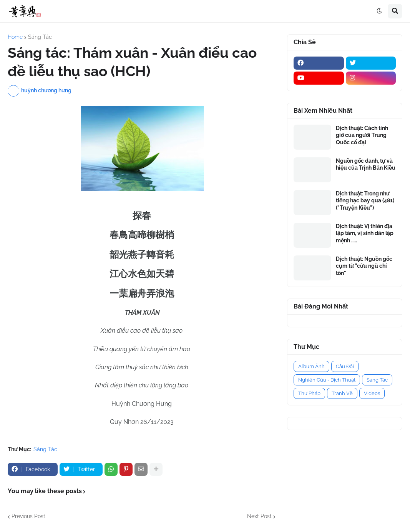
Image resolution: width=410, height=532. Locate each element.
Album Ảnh (311, 366)
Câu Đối (345, 366)
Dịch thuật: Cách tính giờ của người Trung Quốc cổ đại (362, 135)
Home (15, 37)
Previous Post (28, 516)
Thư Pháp (309, 393)
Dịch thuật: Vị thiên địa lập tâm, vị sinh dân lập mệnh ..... (365, 233)
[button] (379, 11)
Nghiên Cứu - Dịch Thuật (327, 380)
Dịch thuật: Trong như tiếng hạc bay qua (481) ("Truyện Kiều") (365, 200)
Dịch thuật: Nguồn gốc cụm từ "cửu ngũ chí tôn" (364, 266)
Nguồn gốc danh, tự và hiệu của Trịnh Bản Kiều (366, 164)
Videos (372, 393)
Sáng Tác (40, 37)
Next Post (259, 516)
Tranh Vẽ (342, 393)
